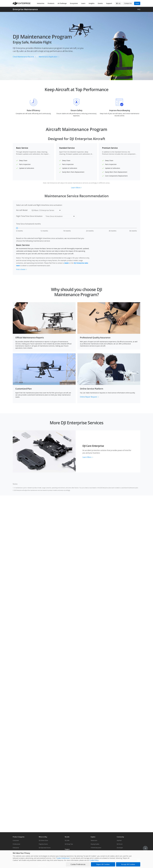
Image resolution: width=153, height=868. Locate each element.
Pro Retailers (43, 862)
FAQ (139, 9)
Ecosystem (74, 3)
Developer (120, 848)
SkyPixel (119, 840)
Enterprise (16, 848)
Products (51, 3)
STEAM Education (96, 848)
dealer (67, 263)
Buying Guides (95, 844)
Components (17, 851)
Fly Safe (67, 840)
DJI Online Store (43, 840)
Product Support (70, 853)
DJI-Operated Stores (45, 848)
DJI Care (15, 860)
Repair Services (69, 856)
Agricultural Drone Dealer (46, 859)
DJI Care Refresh (18, 864)
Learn (83, 3)
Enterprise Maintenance (25, 9)
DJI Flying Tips (69, 844)
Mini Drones (94, 851)
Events (100, 3)
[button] (76, 46)
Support (109, 3)
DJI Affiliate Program (97, 859)
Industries (41, 3)
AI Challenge (62, 3)
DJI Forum (120, 844)
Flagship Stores (43, 844)
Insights (92, 3)
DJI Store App (43, 866)
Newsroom (94, 840)
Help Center (68, 860)
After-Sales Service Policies (73, 864)
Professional (16, 844)
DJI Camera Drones (96, 855)
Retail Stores (42, 851)
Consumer (16, 840)
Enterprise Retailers (45, 855)
